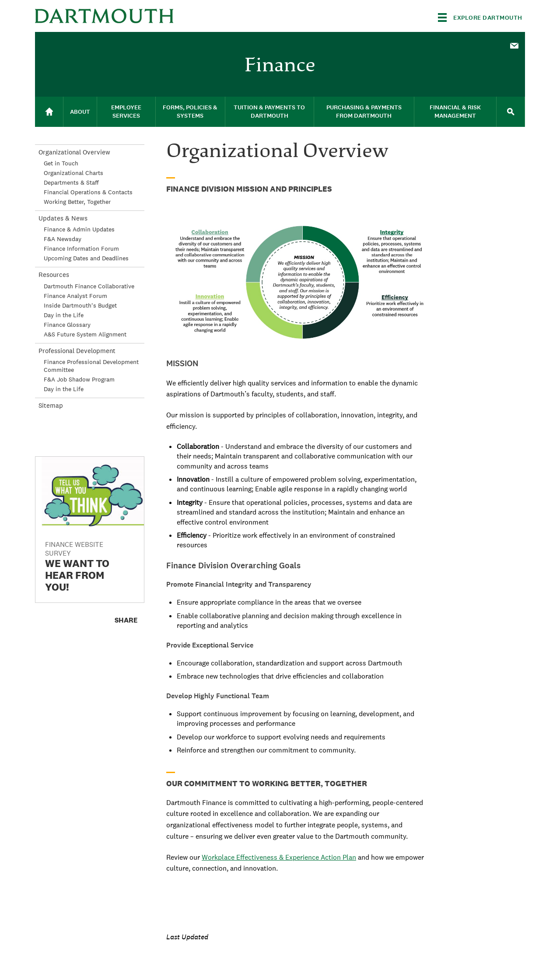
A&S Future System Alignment (85, 334)
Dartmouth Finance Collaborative (89, 286)
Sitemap (51, 405)
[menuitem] (514, 45)
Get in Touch (61, 163)
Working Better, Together (77, 202)
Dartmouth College (104, 16)
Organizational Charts (73, 173)
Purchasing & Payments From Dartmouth (364, 112)
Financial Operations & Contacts (88, 192)
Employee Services (126, 112)
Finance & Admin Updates (79, 229)
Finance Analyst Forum (75, 296)
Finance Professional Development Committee (91, 366)
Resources (54, 275)
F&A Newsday (63, 239)
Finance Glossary (67, 325)
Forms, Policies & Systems (190, 112)
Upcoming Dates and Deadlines (86, 258)
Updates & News (63, 218)
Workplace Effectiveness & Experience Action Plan (279, 857)
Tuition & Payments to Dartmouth (269, 112)
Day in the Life (64, 315)
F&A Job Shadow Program (79, 379)
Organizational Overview (74, 152)
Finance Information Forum (81, 248)
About (80, 112)
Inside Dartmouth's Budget (80, 305)
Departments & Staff (71, 182)
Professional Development (77, 351)
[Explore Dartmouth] (480, 17)
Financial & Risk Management (455, 112)
